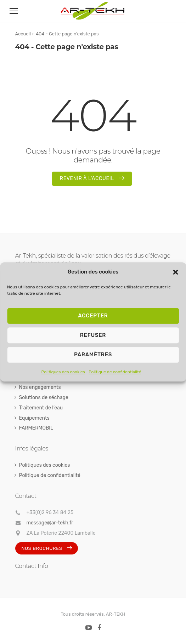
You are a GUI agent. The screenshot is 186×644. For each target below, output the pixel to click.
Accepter (93, 316)
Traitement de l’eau (41, 408)
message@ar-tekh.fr (50, 523)
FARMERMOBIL (36, 428)
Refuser (93, 335)
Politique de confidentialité (115, 372)
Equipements (34, 418)
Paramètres (93, 355)
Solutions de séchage (44, 398)
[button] (175, 272)
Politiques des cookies (63, 372)
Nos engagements (40, 387)
